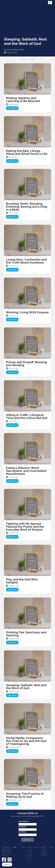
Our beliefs (29, 855)
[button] (50, 3)
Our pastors (29, 850)
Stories (44, 856)
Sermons (36, 847)
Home (23, 847)
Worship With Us (29, 859)
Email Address (24, 821)
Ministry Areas (44, 850)
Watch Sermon (12, 108)
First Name (23, 827)
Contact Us (7, 864)
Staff (30, 862)
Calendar (43, 853)
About (30, 847)
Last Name (22, 832)
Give (52, 847)
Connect (43, 847)
